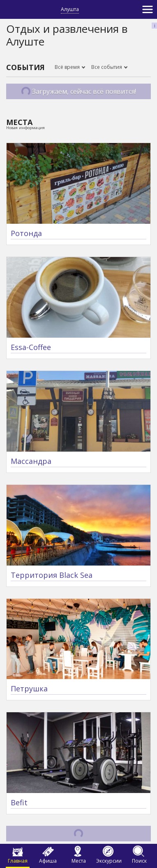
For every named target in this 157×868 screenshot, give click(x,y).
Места (19, 122)
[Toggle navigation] (148, 9)
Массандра (31, 461)
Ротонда (26, 233)
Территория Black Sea (52, 575)
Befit (19, 802)
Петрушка (29, 688)
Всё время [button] (68, 67)
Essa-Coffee (31, 347)
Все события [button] (107, 67)
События (25, 67)
